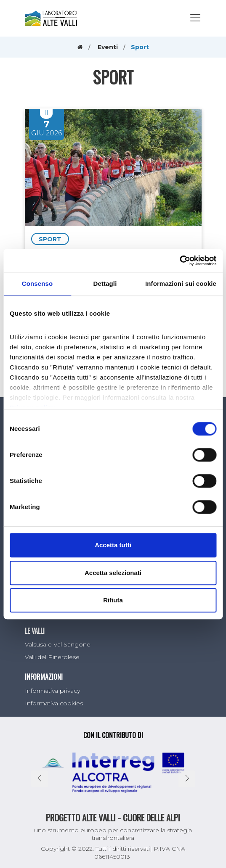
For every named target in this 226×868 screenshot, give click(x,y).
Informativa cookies (54, 703)
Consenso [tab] (37, 284)
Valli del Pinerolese (52, 657)
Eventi (108, 47)
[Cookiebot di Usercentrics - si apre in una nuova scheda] (179, 261)
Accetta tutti (113, 545)
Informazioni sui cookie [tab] (181, 284)
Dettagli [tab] (105, 284)
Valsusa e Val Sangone (58, 644)
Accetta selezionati (113, 573)
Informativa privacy (52, 691)
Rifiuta (113, 600)
